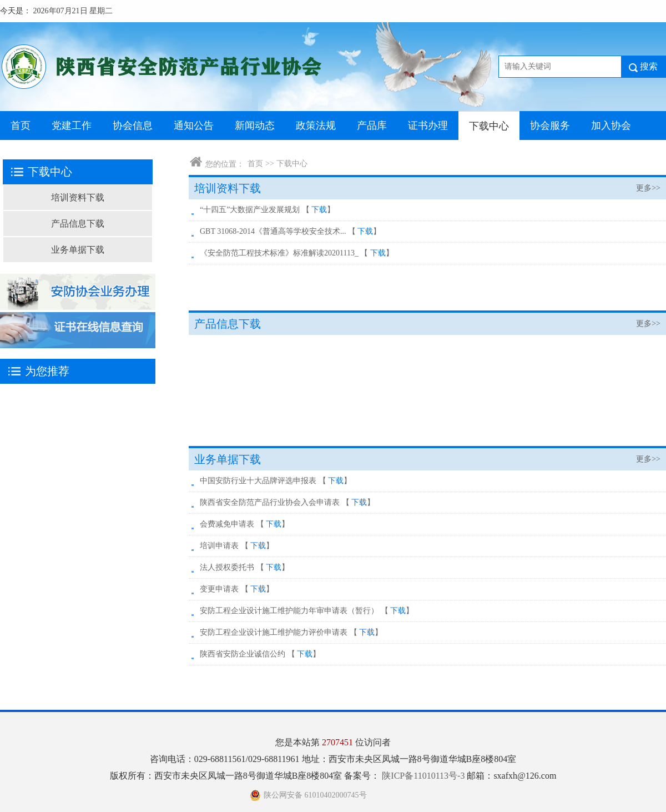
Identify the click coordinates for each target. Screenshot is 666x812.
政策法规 (316, 126)
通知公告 (194, 126)
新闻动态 (255, 126)
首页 (21, 126)
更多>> (648, 188)
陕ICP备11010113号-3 (424, 776)
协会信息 (133, 126)
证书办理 (428, 126)
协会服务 (550, 126)
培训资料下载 (78, 197)
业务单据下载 (78, 250)
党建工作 (72, 126)
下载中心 (489, 126)
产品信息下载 (78, 224)
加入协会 (611, 126)
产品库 (372, 126)
